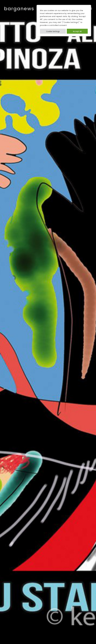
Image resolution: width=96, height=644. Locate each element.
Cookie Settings (53, 31)
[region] (64, 21)
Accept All (77, 31)
